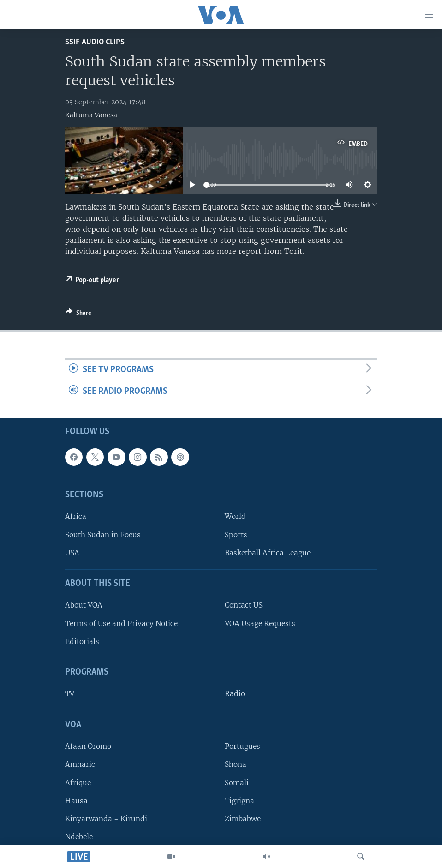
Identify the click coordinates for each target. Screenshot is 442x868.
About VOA (84, 605)
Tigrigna (239, 800)
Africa (76, 516)
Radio (235, 694)
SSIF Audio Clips (95, 42)
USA (72, 553)
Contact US (244, 605)
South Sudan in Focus (103, 534)
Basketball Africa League (268, 553)
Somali (237, 782)
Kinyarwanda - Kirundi (106, 819)
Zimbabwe (243, 819)
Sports (236, 534)
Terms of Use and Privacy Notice (121, 623)
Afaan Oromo (88, 746)
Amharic (80, 764)
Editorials (82, 642)
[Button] (78, 314)
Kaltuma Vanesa (91, 115)
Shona (236, 764)
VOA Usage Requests (260, 623)
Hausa (76, 800)
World (235, 516)
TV (70, 694)
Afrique (78, 782)
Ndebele (79, 837)
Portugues (242, 746)
